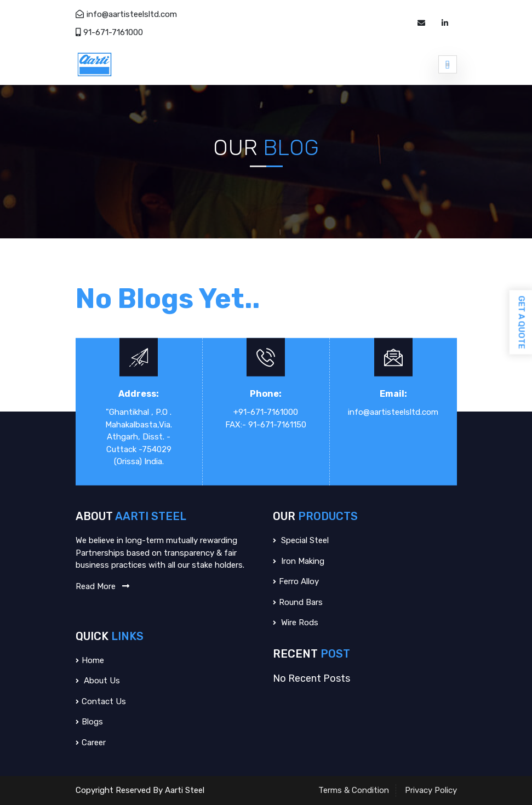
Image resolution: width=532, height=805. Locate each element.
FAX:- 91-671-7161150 (266, 424)
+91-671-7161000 (266, 412)
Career (91, 743)
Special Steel (301, 540)
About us (98, 681)
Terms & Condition (354, 790)
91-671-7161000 (109, 32)
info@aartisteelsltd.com (126, 14)
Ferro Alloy (296, 581)
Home (90, 660)
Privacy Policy (431, 790)
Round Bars (298, 602)
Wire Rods (296, 623)
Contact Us (101, 701)
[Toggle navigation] (448, 64)
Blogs (89, 722)
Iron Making (299, 561)
